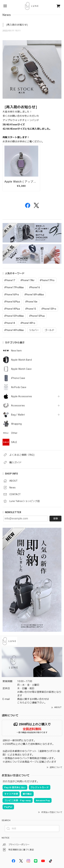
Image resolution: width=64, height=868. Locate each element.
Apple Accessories (22, 396)
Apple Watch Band (21, 360)
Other (14, 433)
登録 (55, 518)
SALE (14, 442)
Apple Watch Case (21, 369)
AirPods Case (19, 387)
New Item (16, 351)
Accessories (18, 406)
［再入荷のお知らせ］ (17, 25)
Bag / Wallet (18, 415)
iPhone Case (18, 378)
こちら (21, 703)
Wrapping (16, 424)
